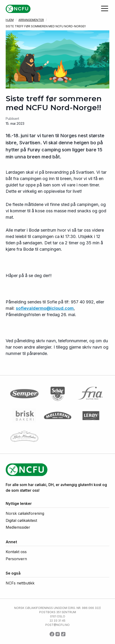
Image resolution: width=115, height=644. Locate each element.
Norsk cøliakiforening (25, 513)
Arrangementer (31, 20)
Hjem (10, 20)
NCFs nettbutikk (20, 583)
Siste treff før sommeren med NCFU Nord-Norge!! (46, 26)
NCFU (21, 9)
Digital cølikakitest (21, 520)
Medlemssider (18, 527)
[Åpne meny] (105, 8)
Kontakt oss (16, 552)
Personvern (16, 559)
